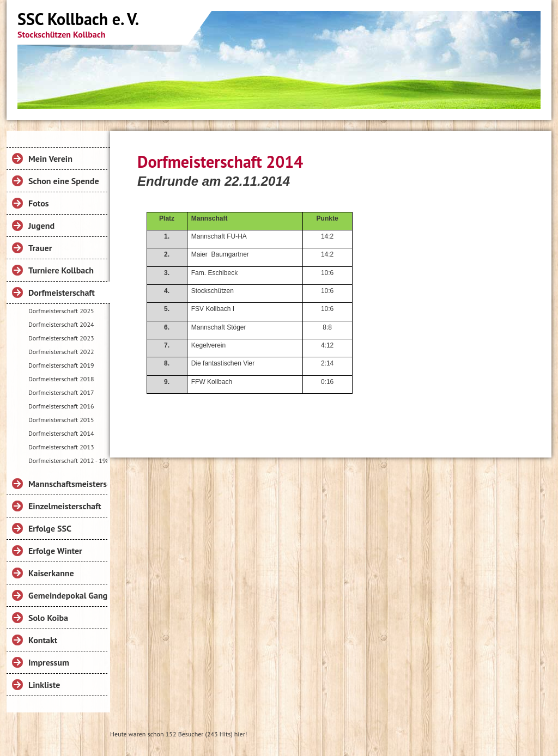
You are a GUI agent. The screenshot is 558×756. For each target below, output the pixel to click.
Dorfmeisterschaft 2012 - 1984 (68, 461)
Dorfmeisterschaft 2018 (61, 379)
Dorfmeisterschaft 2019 (61, 365)
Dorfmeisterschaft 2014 (61, 433)
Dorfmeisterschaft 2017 (61, 392)
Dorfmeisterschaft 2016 (61, 406)
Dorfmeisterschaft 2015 (61, 420)
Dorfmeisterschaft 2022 (61, 352)
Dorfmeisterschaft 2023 (61, 338)
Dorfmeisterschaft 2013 (61, 447)
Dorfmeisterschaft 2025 (61, 311)
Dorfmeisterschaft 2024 (61, 324)
